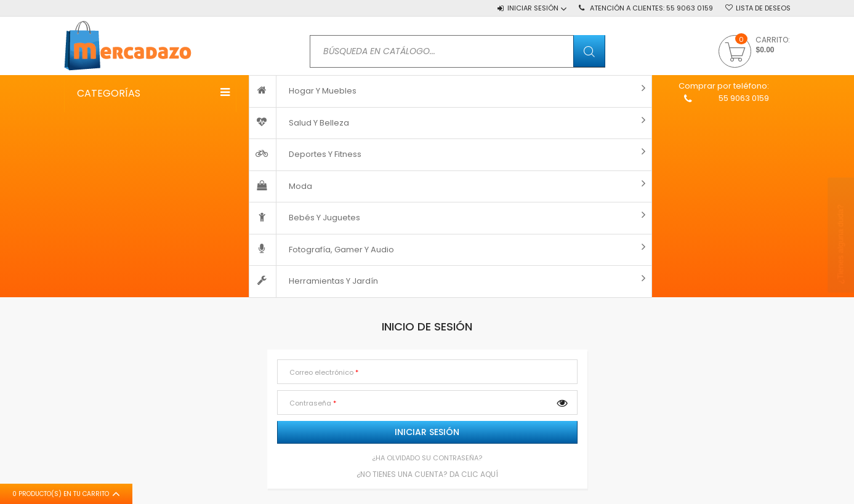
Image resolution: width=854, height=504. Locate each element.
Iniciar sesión (427, 432)
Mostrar (562, 402)
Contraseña (311, 403)
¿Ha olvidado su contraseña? (427, 458)
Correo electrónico (322, 372)
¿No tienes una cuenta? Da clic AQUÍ (427, 474)
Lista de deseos (763, 8)
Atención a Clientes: (651, 8)
